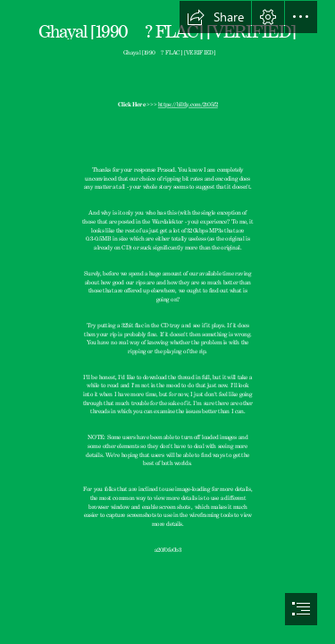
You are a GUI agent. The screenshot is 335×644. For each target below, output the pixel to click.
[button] (215, 17)
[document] (167, 322)
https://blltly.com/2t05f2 (188, 104)
